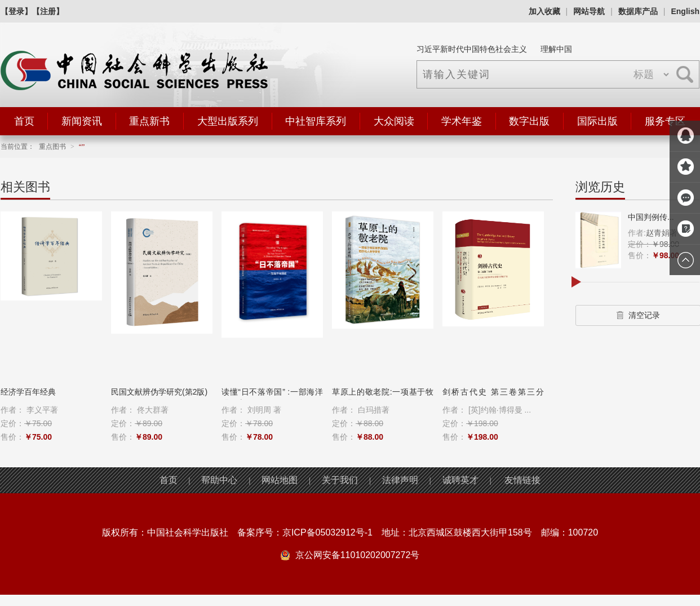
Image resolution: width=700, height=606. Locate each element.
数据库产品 (638, 11)
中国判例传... (651, 217)
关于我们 (340, 480)
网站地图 (280, 480)
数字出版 (529, 121)
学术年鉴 (462, 121)
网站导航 (589, 11)
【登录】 (16, 11)
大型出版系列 (228, 121)
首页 (24, 121)
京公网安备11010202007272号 (358, 555)
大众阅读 (394, 121)
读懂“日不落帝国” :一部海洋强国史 (272, 397)
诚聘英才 (460, 480)
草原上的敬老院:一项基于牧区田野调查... (383, 397)
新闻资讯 (82, 121)
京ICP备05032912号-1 (327, 532)
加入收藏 (544, 11)
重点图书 (52, 147)
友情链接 (522, 480)
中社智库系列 (316, 121)
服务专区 (665, 121)
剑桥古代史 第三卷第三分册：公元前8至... (493, 397)
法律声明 (400, 480)
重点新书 (149, 121)
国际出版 (597, 121)
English (685, 11)
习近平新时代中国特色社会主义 (472, 49)
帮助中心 (219, 480)
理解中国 (556, 49)
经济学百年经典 (28, 392)
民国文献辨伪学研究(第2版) (159, 392)
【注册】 (48, 11)
